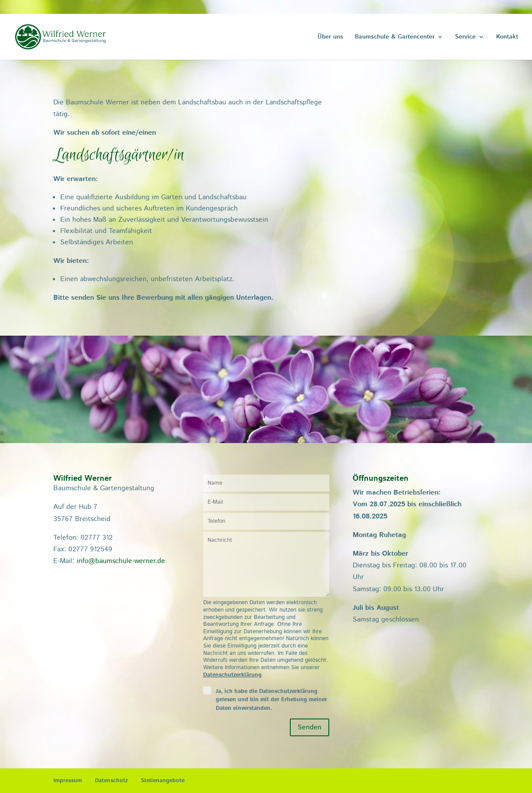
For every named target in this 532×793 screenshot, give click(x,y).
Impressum (68, 781)
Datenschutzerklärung (232, 675)
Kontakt (507, 37)
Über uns (330, 37)
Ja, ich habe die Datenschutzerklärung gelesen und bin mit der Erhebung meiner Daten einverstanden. (271, 700)
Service (465, 37)
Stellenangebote (163, 781)
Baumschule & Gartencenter (395, 37)
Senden (310, 727)
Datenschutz (111, 781)
